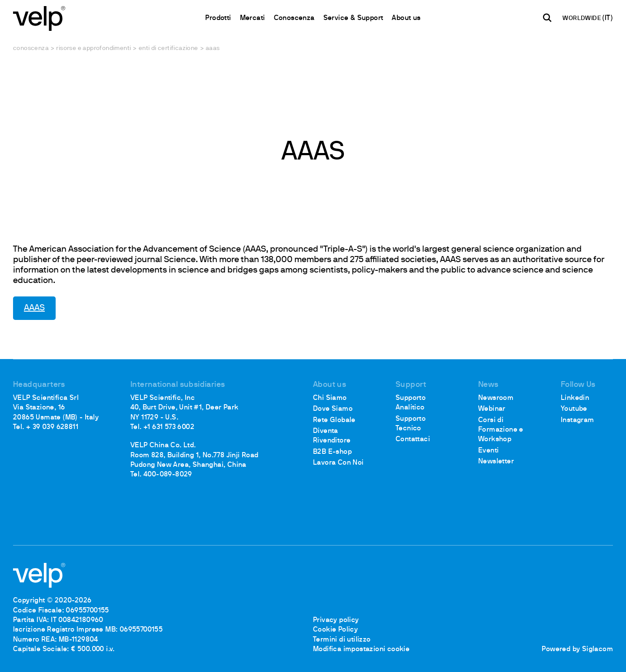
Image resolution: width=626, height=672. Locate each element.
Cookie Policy (335, 630)
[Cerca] (547, 18)
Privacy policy (336, 620)
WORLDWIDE (582, 18)
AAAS (34, 308)
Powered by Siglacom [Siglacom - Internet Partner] (577, 649)
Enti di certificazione (168, 48)
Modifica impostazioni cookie (361, 649)
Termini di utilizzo (342, 640)
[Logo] (39, 18)
